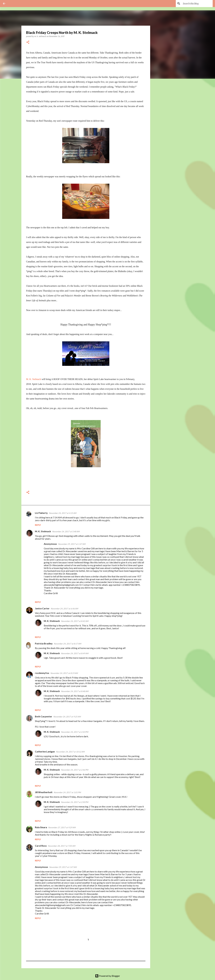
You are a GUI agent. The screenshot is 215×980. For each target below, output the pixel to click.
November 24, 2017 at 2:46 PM (75, 770)
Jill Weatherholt (44, 792)
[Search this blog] (197, 4)
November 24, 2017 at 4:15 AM (63, 513)
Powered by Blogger (107, 976)
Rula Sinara (41, 827)
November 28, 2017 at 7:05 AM (62, 846)
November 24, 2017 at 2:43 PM (75, 732)
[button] (28, 42)
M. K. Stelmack (34, 379)
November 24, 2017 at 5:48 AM (66, 531)
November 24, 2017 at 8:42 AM (75, 621)
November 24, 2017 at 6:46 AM (64, 609)
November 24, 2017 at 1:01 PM (67, 792)
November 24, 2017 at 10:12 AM (70, 752)
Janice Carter (42, 608)
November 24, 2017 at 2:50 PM (75, 802)
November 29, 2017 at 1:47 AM (72, 544)
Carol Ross (41, 846)
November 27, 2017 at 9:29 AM (62, 827)
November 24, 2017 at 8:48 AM (75, 691)
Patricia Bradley (44, 643)
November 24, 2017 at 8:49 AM (75, 653)
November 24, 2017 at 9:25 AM (67, 717)
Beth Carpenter (44, 716)
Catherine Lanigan (45, 751)
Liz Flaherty (41, 513)
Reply (38, 525)
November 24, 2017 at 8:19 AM (64, 673)
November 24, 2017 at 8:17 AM (67, 644)
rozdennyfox (42, 673)
